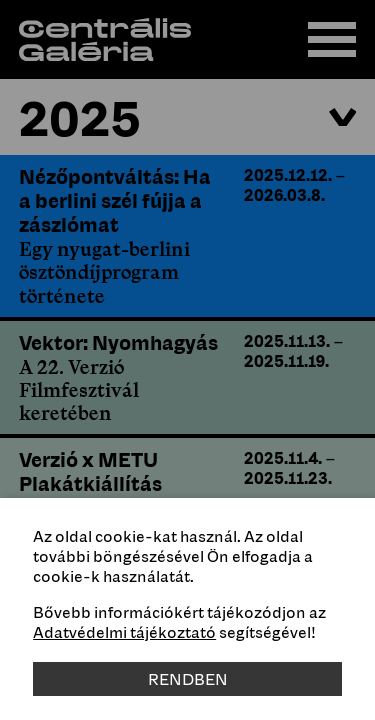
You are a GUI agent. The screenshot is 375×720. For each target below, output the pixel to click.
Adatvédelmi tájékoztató (124, 632)
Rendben (188, 679)
